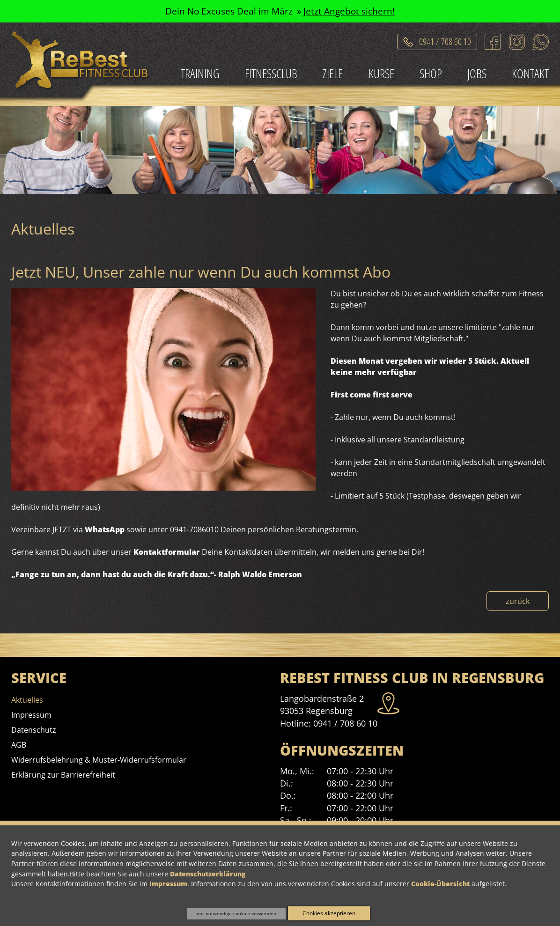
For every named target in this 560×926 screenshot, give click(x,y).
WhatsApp (105, 529)
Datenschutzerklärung (208, 874)
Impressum (168, 884)
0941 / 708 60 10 (345, 723)
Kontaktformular (167, 552)
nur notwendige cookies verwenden (236, 913)
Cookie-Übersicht (440, 884)
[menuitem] (200, 74)
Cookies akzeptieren (329, 913)
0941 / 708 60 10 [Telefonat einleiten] (445, 40)
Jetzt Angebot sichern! (349, 11)
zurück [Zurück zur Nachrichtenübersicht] (518, 601)
